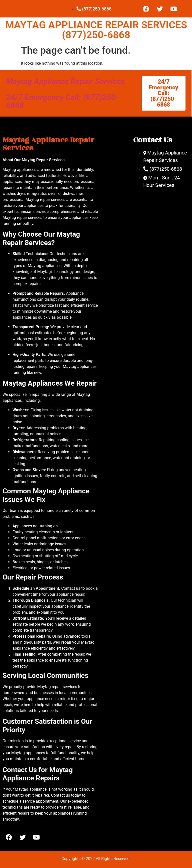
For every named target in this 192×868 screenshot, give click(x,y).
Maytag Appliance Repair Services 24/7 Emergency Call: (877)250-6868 (65, 93)
